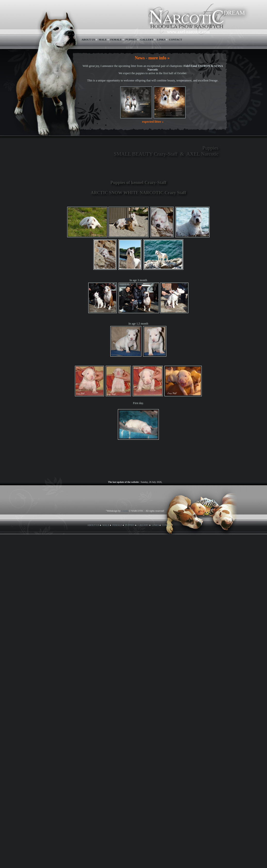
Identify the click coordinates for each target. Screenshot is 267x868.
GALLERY (147, 40)
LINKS (161, 40)
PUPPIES (131, 40)
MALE (103, 40)
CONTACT (176, 40)
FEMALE (116, 40)
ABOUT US (88, 40)
